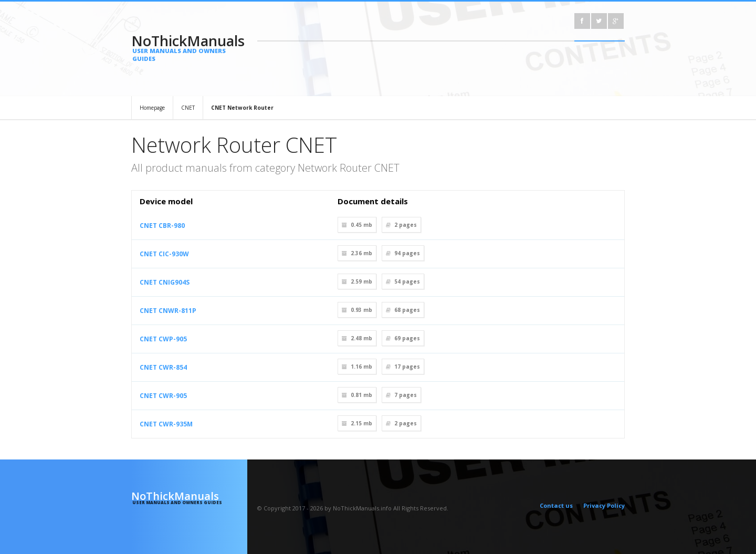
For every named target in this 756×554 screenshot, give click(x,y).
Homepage (152, 108)
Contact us (556, 505)
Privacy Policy (604, 505)
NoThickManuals (189, 47)
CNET (188, 108)
